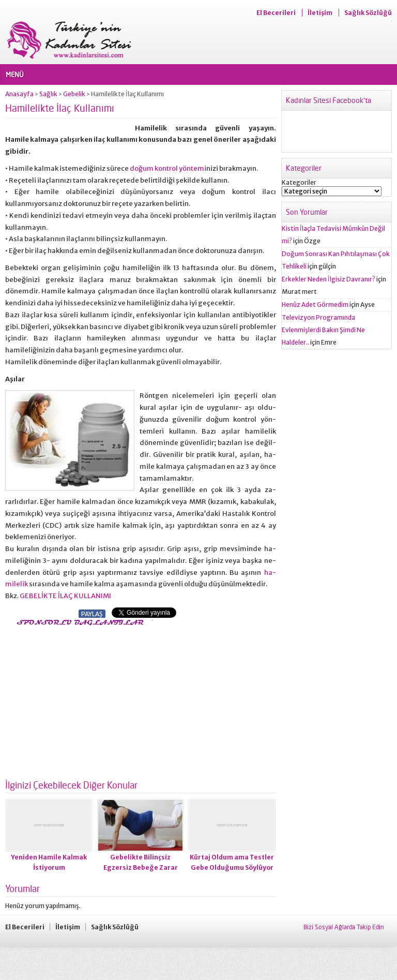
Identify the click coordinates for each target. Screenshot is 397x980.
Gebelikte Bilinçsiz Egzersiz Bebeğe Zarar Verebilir (141, 867)
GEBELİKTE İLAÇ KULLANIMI (65, 596)
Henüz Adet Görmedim (315, 305)
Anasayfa (19, 94)
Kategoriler (299, 182)
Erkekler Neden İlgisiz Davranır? (329, 279)
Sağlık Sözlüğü (368, 13)
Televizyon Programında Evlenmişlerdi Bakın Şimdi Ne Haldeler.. (323, 330)
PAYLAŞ (92, 614)
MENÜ (15, 75)
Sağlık (48, 94)
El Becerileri (276, 13)
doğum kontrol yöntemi (168, 168)
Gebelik (74, 94)
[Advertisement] (92, 700)
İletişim (320, 13)
